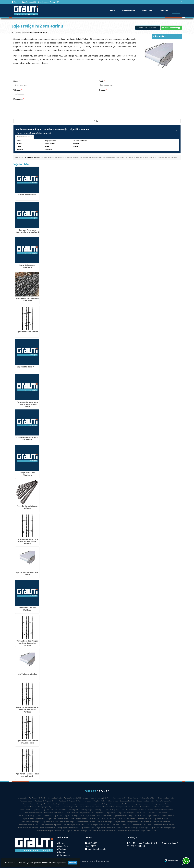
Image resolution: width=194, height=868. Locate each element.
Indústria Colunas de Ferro (141, 807)
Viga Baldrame (111, 813)
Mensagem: (19, 99)
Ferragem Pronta (119, 822)
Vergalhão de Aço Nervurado (54, 813)
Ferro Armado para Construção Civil (98, 825)
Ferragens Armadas (30, 807)
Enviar (97, 121)
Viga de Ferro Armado (104, 816)
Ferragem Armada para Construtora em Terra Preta (27, 404)
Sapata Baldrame (28, 819)
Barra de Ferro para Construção (128, 831)
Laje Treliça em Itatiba (27, 674)
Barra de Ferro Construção (27, 816)
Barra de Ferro (141, 813)
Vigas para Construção (126, 813)
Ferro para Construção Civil (105, 807)
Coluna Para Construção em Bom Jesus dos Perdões (27, 643)
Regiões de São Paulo (24, 137)
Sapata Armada (64, 819)
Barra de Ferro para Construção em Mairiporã (27, 231)
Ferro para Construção (86, 807)
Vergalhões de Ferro (87, 813)
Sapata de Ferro (140, 816)
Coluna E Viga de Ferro (87, 816)
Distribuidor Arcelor (26, 801)
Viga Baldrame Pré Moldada (106, 828)
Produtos (147, 11)
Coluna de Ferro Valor (144, 819)
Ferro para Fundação (123, 807)
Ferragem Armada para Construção (49, 804)
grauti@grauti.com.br (97, 849)
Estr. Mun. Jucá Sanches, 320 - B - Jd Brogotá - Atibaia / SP (36, 2)
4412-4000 (92, 843)
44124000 (92, 846)
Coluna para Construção (166, 798)
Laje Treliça (37, 810)
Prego (143, 831)
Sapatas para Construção (34, 813)
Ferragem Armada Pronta (161, 822)
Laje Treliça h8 (73, 810)
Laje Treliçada (99, 810)
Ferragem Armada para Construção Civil (76, 804)
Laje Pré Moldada (25, 810)
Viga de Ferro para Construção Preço (163, 828)
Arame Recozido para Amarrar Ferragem (161, 825)
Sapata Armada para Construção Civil (161, 810)
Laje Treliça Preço (86, 810)
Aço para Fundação (90, 798)
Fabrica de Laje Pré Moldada (27, 609)
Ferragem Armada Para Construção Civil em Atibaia (27, 541)
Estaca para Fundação (127, 801)
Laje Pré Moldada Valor (50, 822)
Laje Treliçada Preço (67, 822)
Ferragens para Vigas (45, 807)
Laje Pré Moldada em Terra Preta (27, 574)
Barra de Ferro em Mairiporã (27, 266)
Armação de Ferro (104, 798)
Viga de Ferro (58, 816)
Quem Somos (129, 11)
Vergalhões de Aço (72, 813)
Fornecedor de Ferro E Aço (120, 825)
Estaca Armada (113, 801)
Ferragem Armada (29, 804)
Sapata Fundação (153, 816)
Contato (163, 11)
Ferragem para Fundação (161, 804)
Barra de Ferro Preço (44, 816)
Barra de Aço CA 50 (119, 798)
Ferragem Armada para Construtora (139, 822)
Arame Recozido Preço (48, 828)
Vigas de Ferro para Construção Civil (79, 831)
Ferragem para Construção (141, 804)
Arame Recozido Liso (27, 195)
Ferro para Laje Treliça (104, 822)
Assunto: (103, 90)
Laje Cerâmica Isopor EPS (161, 807)
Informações (64, 855)
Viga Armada (100, 813)
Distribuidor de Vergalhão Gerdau (94, 801)
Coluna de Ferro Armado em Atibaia (27, 439)
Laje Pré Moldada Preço (27, 367)
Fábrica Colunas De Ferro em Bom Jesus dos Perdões (27, 710)
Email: (102, 81)
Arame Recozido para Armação (28, 828)
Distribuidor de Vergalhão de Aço (46, 801)
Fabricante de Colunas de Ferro (28, 825)
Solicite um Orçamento (148, 28)
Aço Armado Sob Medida (27, 332)
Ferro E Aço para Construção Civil (66, 807)
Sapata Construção (168, 816)
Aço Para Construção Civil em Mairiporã (27, 775)
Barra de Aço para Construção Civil (104, 831)
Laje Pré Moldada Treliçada (31, 822)
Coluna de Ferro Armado (127, 819)
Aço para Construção (55, 798)
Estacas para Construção (145, 801)
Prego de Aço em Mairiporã (27, 474)
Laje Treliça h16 (61, 810)
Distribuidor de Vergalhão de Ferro (70, 801)
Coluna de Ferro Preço (109, 819)
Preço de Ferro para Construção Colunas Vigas (133, 828)
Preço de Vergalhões (112, 810)
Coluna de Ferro (94, 819)
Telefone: (18, 90)
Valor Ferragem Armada (79, 819)
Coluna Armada (133, 798)
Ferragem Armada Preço (100, 804)
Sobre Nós (63, 846)
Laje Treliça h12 (48, 810)
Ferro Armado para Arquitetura (51, 825)
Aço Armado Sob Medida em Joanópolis (27, 742)
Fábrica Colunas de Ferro (164, 801)
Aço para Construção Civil (73, 798)
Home (113, 11)
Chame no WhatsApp (171, 28)
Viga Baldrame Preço (87, 828)
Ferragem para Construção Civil (68, 828)
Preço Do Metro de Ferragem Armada (134, 810)
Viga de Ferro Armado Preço (123, 816)
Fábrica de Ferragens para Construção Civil (50, 831)
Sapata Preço (41, 819)
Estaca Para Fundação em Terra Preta (27, 300)
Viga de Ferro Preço (71, 816)
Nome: (17, 81)
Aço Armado (23, 798)
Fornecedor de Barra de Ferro (157, 813)
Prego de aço (152, 831)
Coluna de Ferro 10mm (148, 798)
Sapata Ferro (52, 819)
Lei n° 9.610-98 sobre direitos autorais (165, 158)
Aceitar (73, 863)
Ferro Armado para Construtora (73, 825)
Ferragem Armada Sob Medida (120, 804)
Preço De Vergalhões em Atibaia (27, 507)
